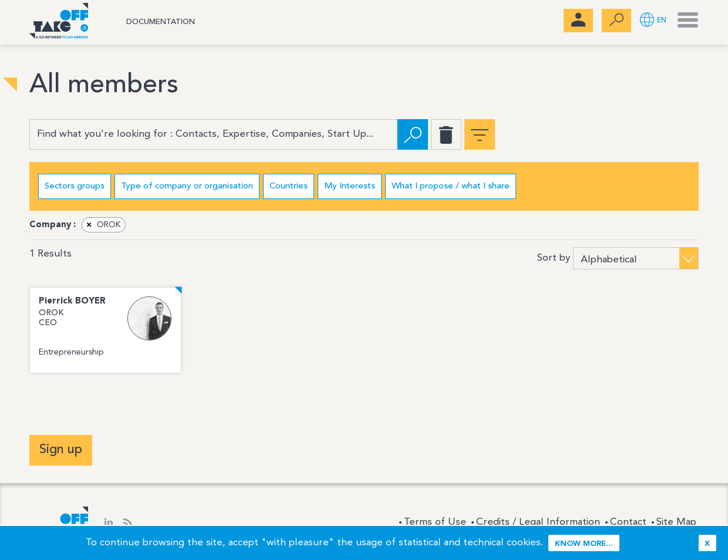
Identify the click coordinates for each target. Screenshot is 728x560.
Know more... (584, 544)
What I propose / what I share (451, 186)
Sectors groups (75, 186)
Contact (628, 522)
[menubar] (578, 21)
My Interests (350, 186)
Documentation (161, 22)
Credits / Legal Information (538, 522)
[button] (653, 21)
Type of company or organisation (187, 186)
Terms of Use (435, 522)
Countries (289, 186)
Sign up (61, 450)
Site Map (676, 522)
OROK (102, 225)
